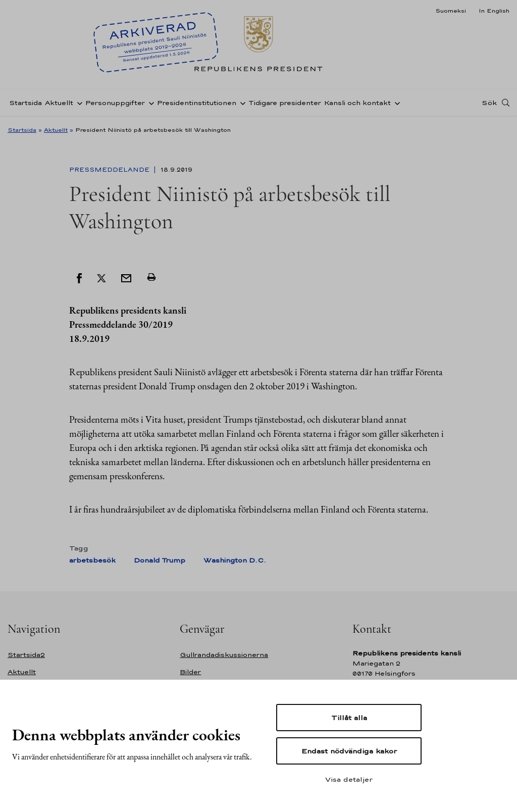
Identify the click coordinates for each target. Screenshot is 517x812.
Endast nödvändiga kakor (349, 751)
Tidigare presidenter (285, 103)
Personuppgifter (115, 103)
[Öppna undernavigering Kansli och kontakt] (395, 103)
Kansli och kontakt (357, 103)
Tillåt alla (349, 718)
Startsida (25, 103)
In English (494, 11)
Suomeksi (451, 11)
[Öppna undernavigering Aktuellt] (78, 103)
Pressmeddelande (110, 170)
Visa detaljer (349, 779)
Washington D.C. (235, 560)
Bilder (190, 672)
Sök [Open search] (489, 103)
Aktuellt (59, 103)
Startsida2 (26, 655)
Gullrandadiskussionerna (224, 655)
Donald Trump (160, 560)
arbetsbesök (92, 560)
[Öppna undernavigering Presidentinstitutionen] (241, 103)
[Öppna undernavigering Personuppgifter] (149, 103)
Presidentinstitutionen (197, 103)
